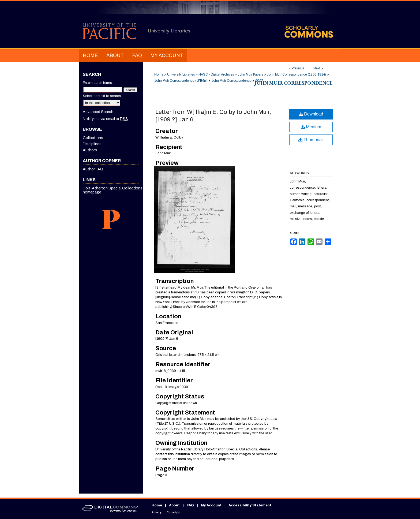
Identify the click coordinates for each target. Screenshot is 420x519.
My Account (211, 505)
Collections (93, 138)
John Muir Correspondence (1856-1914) (296, 74)
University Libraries (181, 74)
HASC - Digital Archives (216, 74)
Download (311, 114)
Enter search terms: (98, 83)
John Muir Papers (250, 74)
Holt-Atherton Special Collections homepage (113, 190)
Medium (311, 127)
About (174, 505)
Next (317, 68)
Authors (90, 150)
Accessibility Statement (250, 505)
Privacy (157, 512)
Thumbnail (311, 140)
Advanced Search (98, 112)
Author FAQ (93, 169)
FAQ (190, 505)
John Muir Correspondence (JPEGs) (181, 81)
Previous (298, 68)
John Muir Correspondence (231, 81)
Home (159, 74)
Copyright (174, 512)
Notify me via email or (105, 119)
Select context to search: (102, 96)
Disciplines (92, 144)
